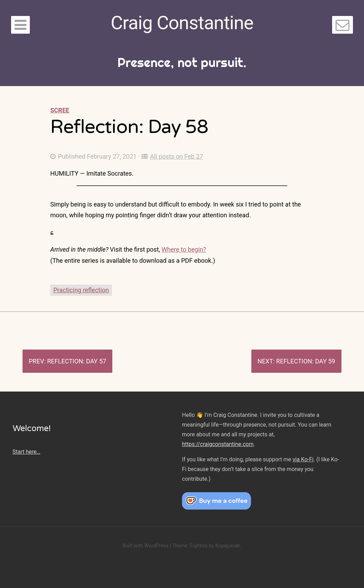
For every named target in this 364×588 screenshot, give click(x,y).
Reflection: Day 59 (306, 361)
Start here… (26, 452)
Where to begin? (184, 249)
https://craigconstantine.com (218, 444)
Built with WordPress (145, 546)
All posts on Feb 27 (172, 156)
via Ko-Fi (303, 459)
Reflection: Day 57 (77, 361)
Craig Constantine (182, 23)
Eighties (199, 546)
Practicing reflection (81, 290)
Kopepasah (228, 546)
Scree (60, 110)
